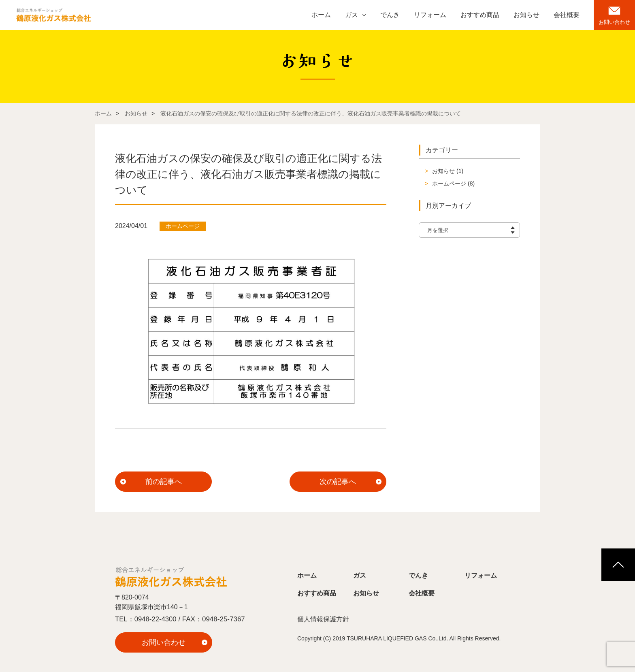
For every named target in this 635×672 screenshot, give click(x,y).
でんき (390, 15)
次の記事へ (338, 482)
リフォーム (430, 15)
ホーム (321, 15)
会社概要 (567, 15)
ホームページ (449, 183)
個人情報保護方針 (323, 620)
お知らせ (526, 15)
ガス (352, 15)
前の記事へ (164, 482)
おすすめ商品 (480, 15)
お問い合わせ (614, 22)
